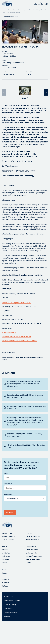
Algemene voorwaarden (12, 619)
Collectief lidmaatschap (34, 575)
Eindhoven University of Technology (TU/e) (16, 321)
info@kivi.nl (35, 558)
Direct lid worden (32, 569)
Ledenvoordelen (32, 572)
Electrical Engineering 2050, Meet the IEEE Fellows (19, 359)
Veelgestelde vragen (33, 578)
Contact (5, 581)
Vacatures (5, 578)
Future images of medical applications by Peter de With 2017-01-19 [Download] (27, 426)
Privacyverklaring (10, 623)
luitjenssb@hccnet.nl (9, 351)
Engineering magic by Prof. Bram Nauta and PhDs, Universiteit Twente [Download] (24, 454)
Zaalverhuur (6, 575)
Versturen (10, 531)
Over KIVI (5, 569)
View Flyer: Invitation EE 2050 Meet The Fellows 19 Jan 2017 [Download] (27, 465)
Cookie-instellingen (11, 631)
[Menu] (47, 4)
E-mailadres (8, 503)
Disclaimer (8, 627)
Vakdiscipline (8, 513)
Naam (6, 492)
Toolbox (7, 636)
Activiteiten (6, 572)
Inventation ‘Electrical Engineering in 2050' (16, 355)
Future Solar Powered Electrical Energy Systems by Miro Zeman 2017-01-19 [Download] (25, 415)
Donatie (29, 581)
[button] (35, 4)
